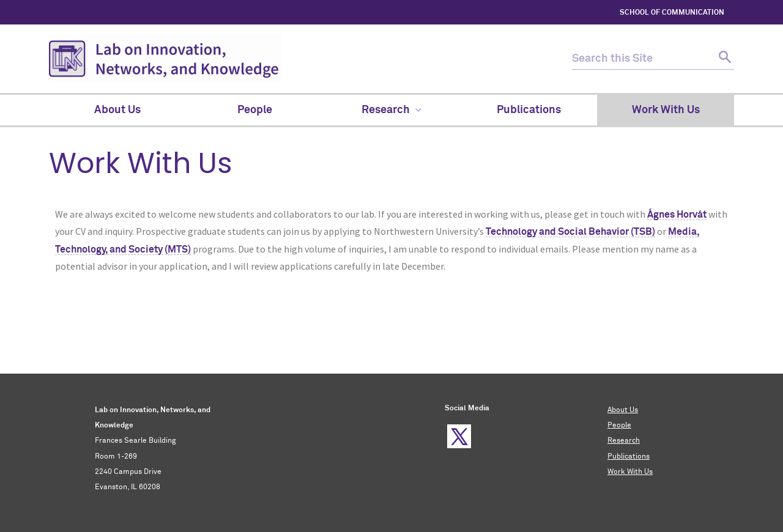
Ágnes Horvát (677, 215)
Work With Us (630, 472)
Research (624, 441)
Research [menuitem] (391, 110)
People (619, 426)
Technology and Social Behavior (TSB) (570, 232)
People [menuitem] (255, 110)
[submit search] (723, 59)
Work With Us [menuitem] (666, 110)
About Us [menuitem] (117, 110)
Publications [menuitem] (529, 110)
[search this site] (642, 59)
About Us (623, 410)
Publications (629, 457)
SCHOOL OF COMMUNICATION (672, 13)
